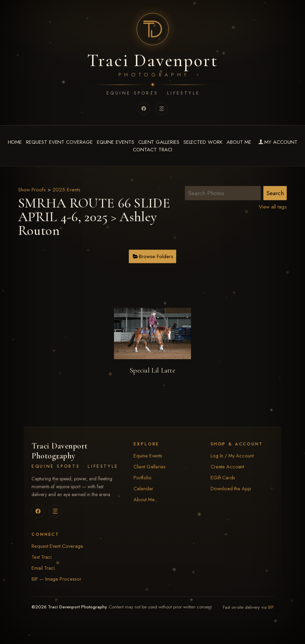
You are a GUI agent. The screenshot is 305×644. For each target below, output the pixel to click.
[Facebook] (144, 109)
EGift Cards (223, 477)
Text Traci (42, 557)
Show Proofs (32, 190)
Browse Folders (156, 256)
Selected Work (203, 142)
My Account (277, 142)
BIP (271, 607)
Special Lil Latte (152, 370)
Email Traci (43, 568)
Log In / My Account (232, 456)
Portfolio (143, 477)
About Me (239, 142)
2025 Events (66, 190)
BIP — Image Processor (56, 579)
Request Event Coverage (59, 142)
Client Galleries (159, 142)
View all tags (273, 207)
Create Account (227, 466)
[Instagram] (162, 109)
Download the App (231, 488)
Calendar (143, 488)
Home (15, 142)
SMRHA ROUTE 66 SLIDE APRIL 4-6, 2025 (94, 210)
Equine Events (116, 142)
